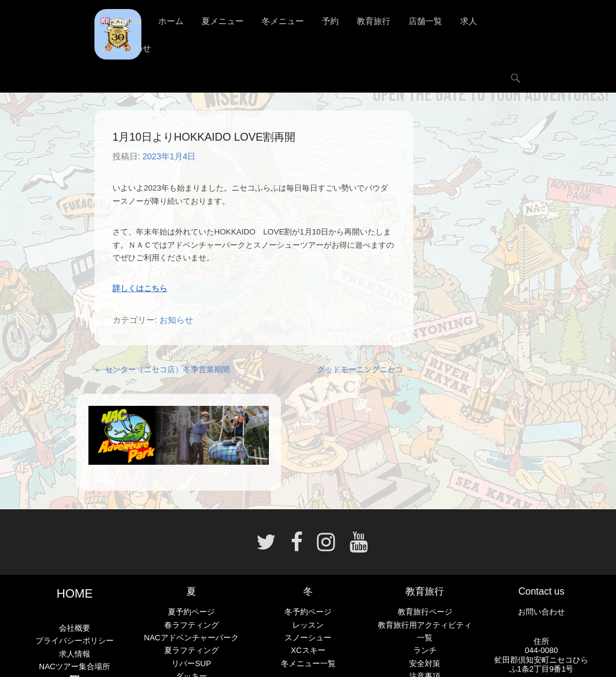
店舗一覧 (425, 21)
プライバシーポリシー (75, 641)
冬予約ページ (308, 612)
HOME (75, 593)
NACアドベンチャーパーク (191, 638)
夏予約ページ (191, 612)
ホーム (171, 21)
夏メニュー (223, 21)
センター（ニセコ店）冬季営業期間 (162, 369)
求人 (469, 21)
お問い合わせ (126, 48)
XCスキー (308, 650)
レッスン (308, 625)
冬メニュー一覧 (308, 663)
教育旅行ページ (425, 612)
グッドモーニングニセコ (365, 369)
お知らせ (176, 320)
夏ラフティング (192, 650)
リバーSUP (191, 663)
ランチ (425, 650)
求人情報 (75, 654)
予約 (330, 21)
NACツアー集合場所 (75, 666)
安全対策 (425, 663)
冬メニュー (283, 21)
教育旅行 (374, 21)
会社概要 (75, 628)
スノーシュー (308, 638)
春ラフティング (192, 625)
